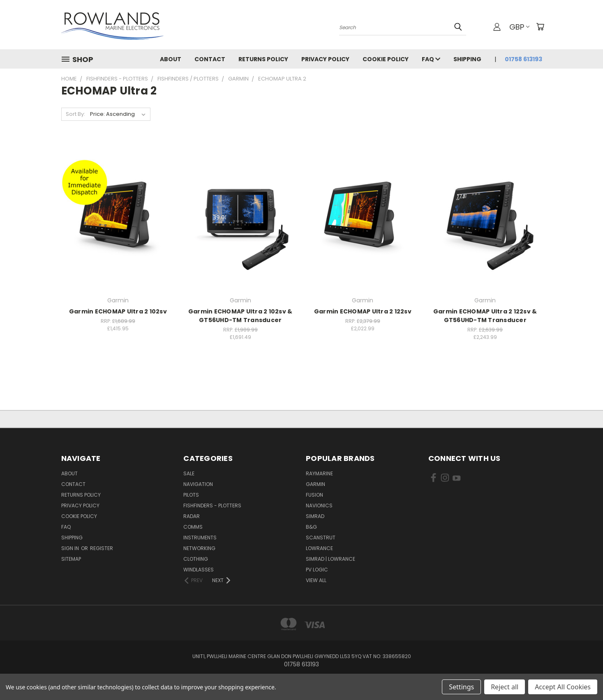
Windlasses (199, 570)
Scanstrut (321, 538)
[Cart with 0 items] (540, 27)
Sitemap (71, 559)
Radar (192, 516)
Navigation (198, 484)
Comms (193, 527)
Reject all (505, 687)
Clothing (196, 559)
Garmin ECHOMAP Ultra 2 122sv (363, 311)
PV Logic (317, 570)
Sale (189, 473)
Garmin (315, 484)
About (171, 59)
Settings (461, 687)
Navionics (319, 505)
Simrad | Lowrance (330, 559)
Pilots (191, 495)
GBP (519, 27)
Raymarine (319, 473)
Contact (210, 59)
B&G (311, 527)
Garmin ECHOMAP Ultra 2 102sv (118, 311)
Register (102, 548)
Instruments (200, 538)
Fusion (314, 495)
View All (316, 580)
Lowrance (319, 548)
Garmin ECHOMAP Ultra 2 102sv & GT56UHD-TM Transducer (240, 316)
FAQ (431, 59)
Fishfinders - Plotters (212, 505)
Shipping (467, 59)
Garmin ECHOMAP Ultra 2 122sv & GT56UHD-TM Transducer (485, 316)
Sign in (71, 548)
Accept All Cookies (563, 687)
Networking (199, 548)
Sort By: (75, 114)
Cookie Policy (386, 59)
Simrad (315, 516)
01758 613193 (523, 59)
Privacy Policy (325, 59)
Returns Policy (263, 59)
